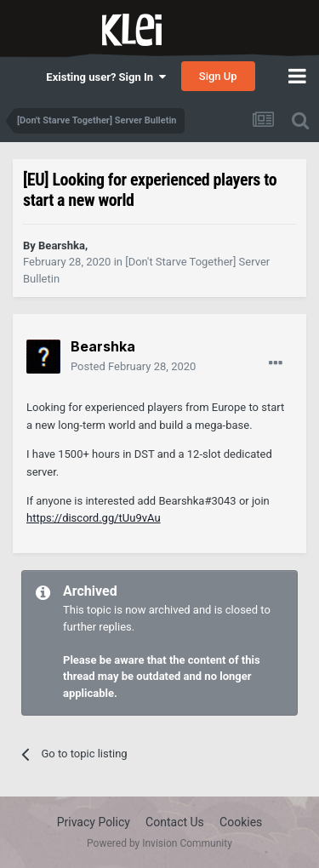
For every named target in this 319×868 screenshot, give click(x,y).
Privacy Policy (94, 822)
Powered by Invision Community (159, 843)
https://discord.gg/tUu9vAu (94, 518)
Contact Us (175, 822)
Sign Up (218, 76)
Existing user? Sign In (105, 77)
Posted (133, 366)
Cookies (241, 822)
